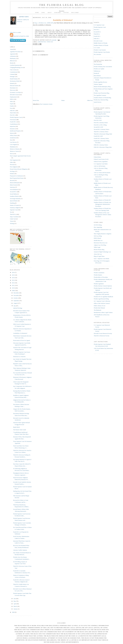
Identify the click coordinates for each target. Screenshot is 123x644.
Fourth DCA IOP (98, 136)
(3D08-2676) (44, 23)
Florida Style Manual (99, 308)
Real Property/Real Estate (17, 178)
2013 (13, 280)
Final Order (13, 113)
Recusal (12, 180)
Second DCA (13, 192)
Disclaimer (13, 88)
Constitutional (14, 72)
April (15, 604)
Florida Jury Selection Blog (101, 100)
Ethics (12, 101)
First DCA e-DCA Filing (100, 125)
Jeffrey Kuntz (24, 17)
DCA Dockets (97, 54)
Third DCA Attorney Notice (101, 132)
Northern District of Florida (101, 45)
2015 (13, 275)
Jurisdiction (13, 138)
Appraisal (12, 54)
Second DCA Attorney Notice (102, 129)
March (15, 606)
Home (63, 100)
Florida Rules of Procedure (101, 277)
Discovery (13, 90)
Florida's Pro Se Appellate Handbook (103, 297)
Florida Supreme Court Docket (102, 52)
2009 (13, 291)
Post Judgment (14, 167)
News (11, 154)
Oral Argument (14, 160)
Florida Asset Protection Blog (101, 93)
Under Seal (13, 219)
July (15, 306)
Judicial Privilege (18, 308)
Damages (12, 77)
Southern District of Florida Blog (102, 98)
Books (12, 63)
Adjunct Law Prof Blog (100, 245)
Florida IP (96, 73)
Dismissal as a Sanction (19, 357)
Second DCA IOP (98, 127)
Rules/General (14, 185)
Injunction (13, 126)
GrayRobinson (14, 124)
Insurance (12, 129)
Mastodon (62, 11)
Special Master (14, 201)
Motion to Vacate (14, 151)
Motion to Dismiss (15, 149)
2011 (13, 285)
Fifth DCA (13, 111)
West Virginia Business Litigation (103, 234)
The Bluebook (98, 310)
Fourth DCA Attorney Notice (101, 138)
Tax (11, 212)
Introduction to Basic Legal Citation (103, 312)
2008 (13, 612)
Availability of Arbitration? (20, 333)
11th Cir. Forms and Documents (102, 173)
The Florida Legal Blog (62, 5)
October (16, 298)
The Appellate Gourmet (100, 95)
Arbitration (13, 56)
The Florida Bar (98, 64)
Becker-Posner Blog (99, 250)
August (16, 303)
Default (12, 83)
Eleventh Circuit (14, 95)
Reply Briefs (16, 427)
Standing (12, 203)
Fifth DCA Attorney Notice (101, 145)
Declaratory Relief (15, 81)
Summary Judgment (15, 208)
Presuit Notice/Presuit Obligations (19, 169)
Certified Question (15, 65)
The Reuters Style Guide (20, 430)
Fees (11, 108)
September (16, 301)
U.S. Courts (97, 48)
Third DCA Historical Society (102, 336)
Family (12, 106)
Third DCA (13, 214)
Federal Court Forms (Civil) (101, 159)
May (15, 601)
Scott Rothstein (14, 189)
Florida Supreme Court (16, 117)
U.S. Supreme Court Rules (101, 164)
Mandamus (13, 147)
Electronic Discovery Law (101, 243)
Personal (12, 165)
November (16, 295)
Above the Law (98, 254)
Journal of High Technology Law (102, 252)
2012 (13, 283)
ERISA (12, 99)
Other (11, 162)
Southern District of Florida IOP (102, 200)
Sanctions (12, 187)
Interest (12, 133)
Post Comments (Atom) (46, 104)
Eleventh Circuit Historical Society (103, 333)
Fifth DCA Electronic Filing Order (103, 147)
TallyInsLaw (97, 71)
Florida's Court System (100, 50)
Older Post (90, 100)
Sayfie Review (98, 102)
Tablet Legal (97, 247)
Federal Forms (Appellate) (101, 162)
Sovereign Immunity (15, 199)
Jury (11, 140)
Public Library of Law (100, 306)
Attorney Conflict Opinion (20, 550)
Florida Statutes (98, 275)
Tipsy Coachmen (14, 217)
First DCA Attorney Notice (101, 123)
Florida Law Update (99, 69)
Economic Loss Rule (15, 92)
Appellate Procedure (15, 52)
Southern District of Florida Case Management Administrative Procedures (102, 204)
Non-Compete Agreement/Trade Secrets (20, 156)
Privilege (12, 171)
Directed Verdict (14, 86)
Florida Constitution (99, 273)
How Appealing (98, 227)
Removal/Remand (15, 183)
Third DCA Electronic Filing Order (103, 134)
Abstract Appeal (98, 84)
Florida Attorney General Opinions (103, 286)
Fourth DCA (13, 122)
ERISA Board (97, 238)
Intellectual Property (15, 131)
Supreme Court (14, 210)
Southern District (14, 196)
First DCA (13, 115)
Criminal (12, 74)
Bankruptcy (13, 58)
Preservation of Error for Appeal (22, 340)
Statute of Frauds (14, 205)
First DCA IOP (98, 120)
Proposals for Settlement (16, 176)
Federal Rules (97, 157)
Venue (12, 221)
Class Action (13, 70)
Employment (13, 97)
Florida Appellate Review (100, 82)
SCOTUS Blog (98, 225)
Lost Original (13, 144)
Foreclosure (13, 120)
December (16, 293)
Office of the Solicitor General (102, 303)
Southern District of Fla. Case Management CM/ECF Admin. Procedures (103, 215)
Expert (12, 104)
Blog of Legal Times (99, 256)
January (16, 609)
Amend (12, 49)
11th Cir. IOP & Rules (100, 166)
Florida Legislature (99, 284)
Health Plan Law (98, 240)
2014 (13, 278)
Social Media (13, 194)
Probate (12, 174)
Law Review (13, 142)
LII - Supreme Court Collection (102, 301)
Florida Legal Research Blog (101, 299)
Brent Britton (97, 76)
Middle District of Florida (101, 43)
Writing (12, 223)
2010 (13, 288)
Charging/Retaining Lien (16, 67)
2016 (13, 272)
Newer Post (36, 100)
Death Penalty (14, 79)
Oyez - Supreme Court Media (101, 259)
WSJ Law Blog (98, 236)
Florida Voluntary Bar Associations (103, 67)
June (15, 599)
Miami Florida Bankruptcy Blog (102, 87)
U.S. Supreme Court (99, 25)
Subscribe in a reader (15, 32)
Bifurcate (12, 61)
